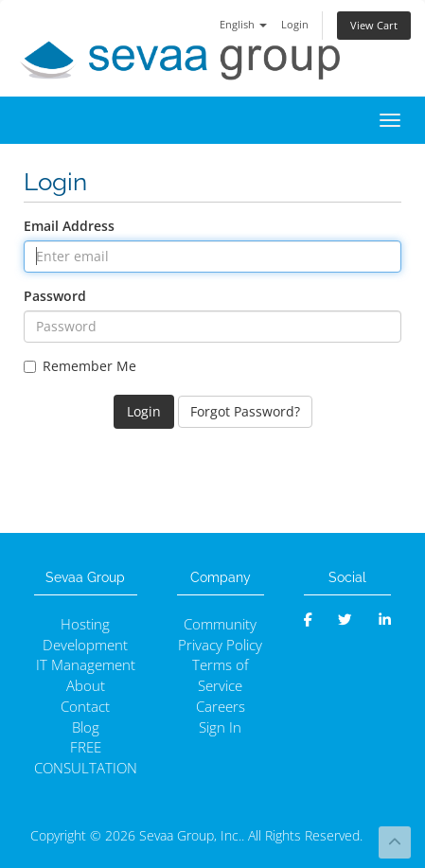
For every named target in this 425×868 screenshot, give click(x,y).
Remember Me (80, 366)
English (243, 24)
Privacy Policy (220, 645)
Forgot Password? (245, 411)
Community (220, 624)
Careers (221, 707)
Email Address (69, 226)
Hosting (85, 624)
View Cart (374, 25)
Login (295, 24)
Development (85, 645)
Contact (85, 707)
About (86, 686)
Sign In (220, 727)
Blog (86, 727)
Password (55, 296)
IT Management (86, 665)
